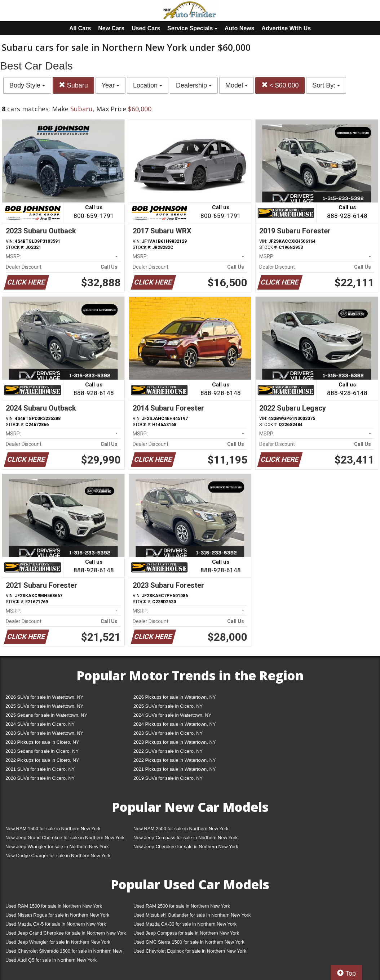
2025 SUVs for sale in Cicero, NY (168, 706)
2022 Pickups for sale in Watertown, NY (175, 760)
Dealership (194, 85)
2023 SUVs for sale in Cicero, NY (168, 733)
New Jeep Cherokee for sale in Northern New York (186, 847)
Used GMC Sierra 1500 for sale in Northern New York (189, 942)
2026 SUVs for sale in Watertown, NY (44, 697)
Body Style (27, 85)
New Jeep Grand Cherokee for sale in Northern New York (65, 838)
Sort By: (326, 85)
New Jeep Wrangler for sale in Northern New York (57, 847)
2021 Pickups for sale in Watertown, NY (175, 769)
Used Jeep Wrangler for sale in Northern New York (58, 942)
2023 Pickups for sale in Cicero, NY (42, 742)
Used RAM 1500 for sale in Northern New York (54, 906)
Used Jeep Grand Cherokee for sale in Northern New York (66, 933)
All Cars (80, 28)
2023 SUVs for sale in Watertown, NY (44, 733)
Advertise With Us (286, 28)
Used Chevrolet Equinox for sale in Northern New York (190, 951)
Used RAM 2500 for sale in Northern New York (182, 906)
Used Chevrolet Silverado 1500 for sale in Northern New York (64, 952)
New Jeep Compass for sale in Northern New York (185, 838)
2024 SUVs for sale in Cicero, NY (40, 724)
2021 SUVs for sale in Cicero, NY (40, 769)
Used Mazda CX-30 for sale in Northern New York (185, 924)
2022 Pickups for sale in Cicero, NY (42, 760)
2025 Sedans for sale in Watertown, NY (46, 715)
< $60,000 (280, 85)
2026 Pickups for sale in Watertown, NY (175, 697)
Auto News (240, 28)
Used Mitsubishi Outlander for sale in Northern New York (192, 915)
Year (111, 85)
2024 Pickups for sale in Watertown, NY (175, 724)
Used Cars (146, 28)
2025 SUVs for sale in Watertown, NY (44, 706)
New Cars (111, 28)
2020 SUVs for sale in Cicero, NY (40, 778)
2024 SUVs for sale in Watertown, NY (172, 715)
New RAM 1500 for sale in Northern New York (53, 829)
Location (148, 85)
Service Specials (192, 28)
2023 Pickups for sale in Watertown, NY (175, 742)
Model (237, 85)
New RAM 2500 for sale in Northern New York (181, 829)
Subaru (73, 85)
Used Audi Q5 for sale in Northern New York (51, 960)
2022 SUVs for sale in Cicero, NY (168, 751)
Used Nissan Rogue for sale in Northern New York (57, 915)
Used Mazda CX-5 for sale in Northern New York (56, 924)
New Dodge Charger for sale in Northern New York (58, 856)
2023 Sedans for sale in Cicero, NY (42, 751)
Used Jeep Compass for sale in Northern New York (186, 933)
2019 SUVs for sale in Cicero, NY (168, 778)
